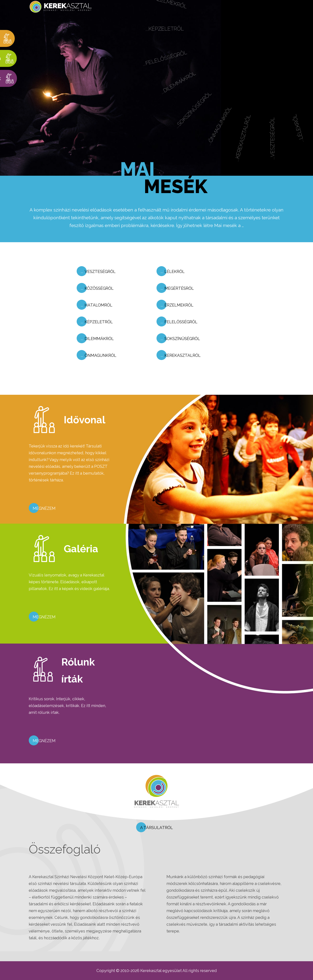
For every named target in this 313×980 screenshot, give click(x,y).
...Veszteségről (281, 138)
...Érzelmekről (166, 10)
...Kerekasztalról (252, 140)
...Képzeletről (165, 37)
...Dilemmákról (183, 90)
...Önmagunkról (227, 130)
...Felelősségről (167, 67)
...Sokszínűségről (200, 116)
